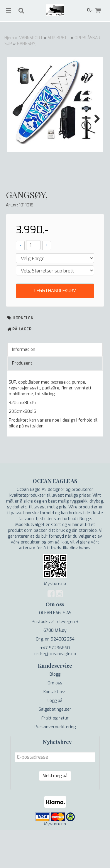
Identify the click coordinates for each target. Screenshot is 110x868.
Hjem (9, 38)
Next (94, 119)
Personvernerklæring (55, 765)
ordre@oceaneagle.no (55, 692)
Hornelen (23, 356)
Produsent (22, 401)
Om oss (55, 721)
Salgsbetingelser (55, 747)
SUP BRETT (59, 38)
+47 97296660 (55, 686)
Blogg (55, 712)
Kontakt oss (55, 730)
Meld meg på (55, 814)
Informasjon (24, 388)
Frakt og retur (55, 756)
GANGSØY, (27, 44)
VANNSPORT (31, 38)
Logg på (55, 739)
